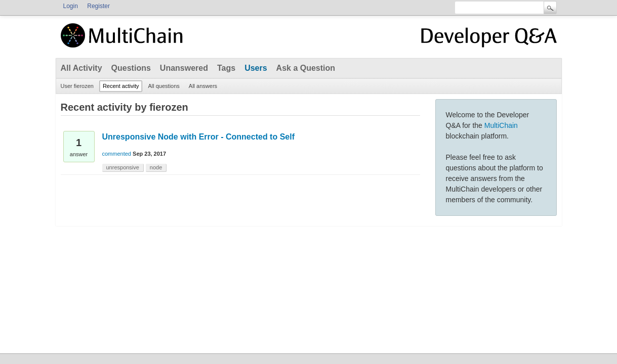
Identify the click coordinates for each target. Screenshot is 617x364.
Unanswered (184, 68)
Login (71, 6)
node (156, 167)
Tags (226, 68)
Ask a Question (306, 68)
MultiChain (501, 125)
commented (117, 154)
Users (256, 68)
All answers (203, 86)
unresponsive (123, 167)
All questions (163, 86)
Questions (131, 68)
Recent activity (121, 86)
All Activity (81, 68)
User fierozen (77, 86)
